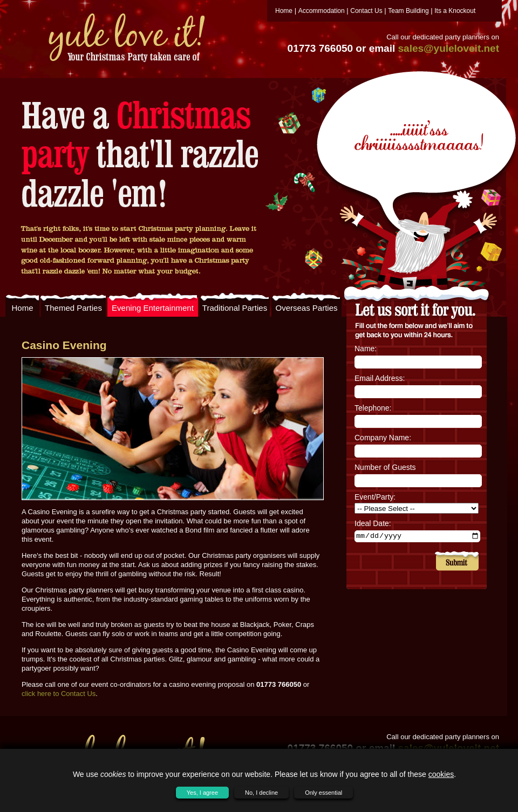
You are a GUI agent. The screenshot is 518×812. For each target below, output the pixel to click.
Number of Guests (385, 467)
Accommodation (322, 11)
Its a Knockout (455, 11)
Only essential (323, 793)
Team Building (408, 11)
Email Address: (380, 378)
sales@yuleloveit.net (449, 48)
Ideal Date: (373, 523)
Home (284, 11)
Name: (366, 349)
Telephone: (373, 408)
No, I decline (261, 793)
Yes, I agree (202, 793)
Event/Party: (375, 497)
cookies (441, 774)
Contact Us (366, 11)
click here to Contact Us (59, 694)
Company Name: (383, 438)
